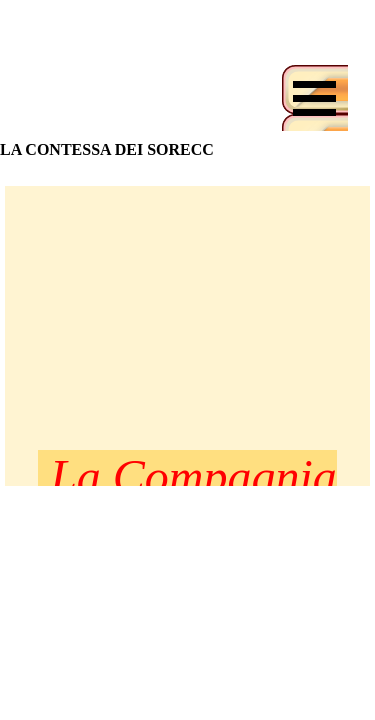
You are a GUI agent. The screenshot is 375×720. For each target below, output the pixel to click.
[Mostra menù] (315, 98)
